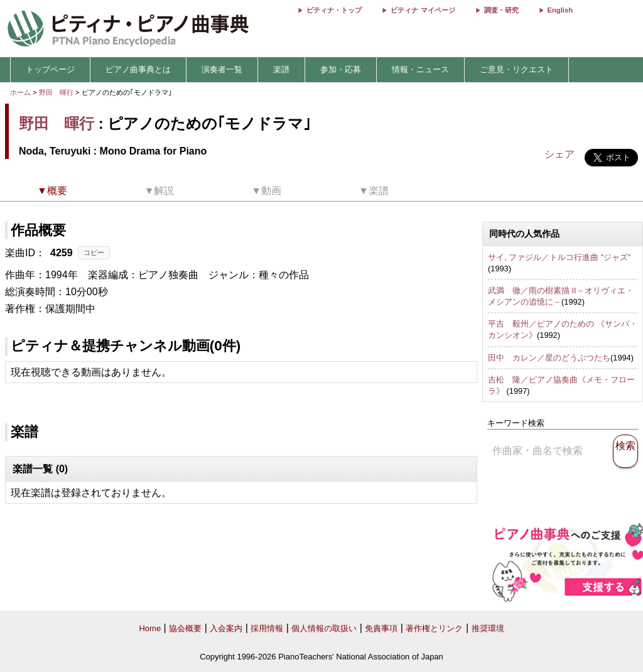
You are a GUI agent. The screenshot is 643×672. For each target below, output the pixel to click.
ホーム (20, 92)
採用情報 (267, 628)
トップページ (50, 69)
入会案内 (226, 628)
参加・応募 (341, 69)
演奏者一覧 (222, 69)
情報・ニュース (420, 69)
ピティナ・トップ (334, 10)
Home (150, 628)
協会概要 (185, 628)
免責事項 (381, 628)
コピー (94, 252)
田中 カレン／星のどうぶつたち (549, 358)
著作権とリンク (434, 628)
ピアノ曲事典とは (138, 69)
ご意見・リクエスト (516, 69)
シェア (559, 154)
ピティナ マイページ (423, 10)
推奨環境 (488, 628)
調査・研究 (501, 10)
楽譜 (281, 69)
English (560, 10)
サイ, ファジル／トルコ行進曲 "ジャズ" (559, 257)
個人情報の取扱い (324, 628)
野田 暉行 (56, 92)
